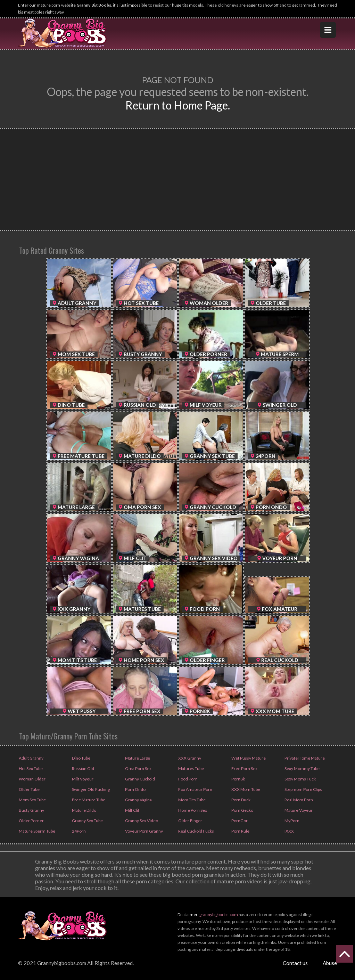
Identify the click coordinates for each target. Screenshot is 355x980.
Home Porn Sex (192, 810)
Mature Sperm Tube (37, 831)
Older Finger (190, 821)
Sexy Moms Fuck (300, 779)
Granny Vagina (138, 800)
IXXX (289, 831)
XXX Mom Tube (245, 789)
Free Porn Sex (244, 768)
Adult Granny (31, 758)
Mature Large (137, 758)
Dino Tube (81, 758)
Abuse (330, 963)
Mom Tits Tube (192, 800)
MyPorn (292, 821)
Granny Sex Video (141, 821)
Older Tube (29, 789)
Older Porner (31, 821)
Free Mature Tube (88, 800)
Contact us (295, 963)
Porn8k (238, 779)
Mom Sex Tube (32, 800)
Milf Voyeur (82, 779)
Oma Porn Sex (138, 768)
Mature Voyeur (298, 810)
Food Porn (188, 779)
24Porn (79, 831)
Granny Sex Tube (87, 821)
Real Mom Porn (298, 800)
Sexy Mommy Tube (302, 768)
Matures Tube (191, 768)
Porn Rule (240, 831)
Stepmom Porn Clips (303, 789)
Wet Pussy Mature (248, 758)
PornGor (239, 821)
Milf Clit (132, 810)
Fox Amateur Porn (195, 789)
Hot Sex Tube (30, 768)
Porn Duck (241, 800)
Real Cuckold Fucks (196, 831)
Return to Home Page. (178, 105)
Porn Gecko (242, 810)
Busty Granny (31, 810)
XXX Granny (189, 758)
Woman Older (32, 779)
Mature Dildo (84, 810)
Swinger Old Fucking (90, 789)
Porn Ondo (135, 789)
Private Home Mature (304, 758)
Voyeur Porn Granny (144, 831)
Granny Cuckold (140, 779)
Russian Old (83, 768)
